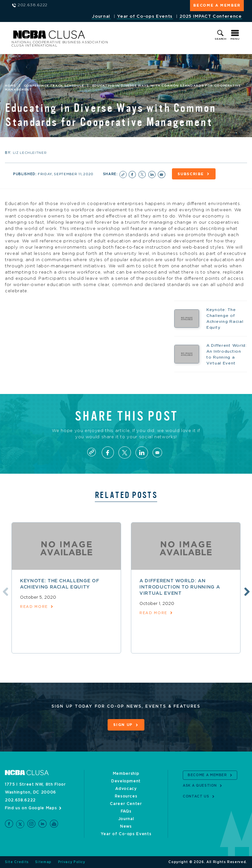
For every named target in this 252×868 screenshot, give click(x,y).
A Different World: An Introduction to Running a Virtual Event (180, 588)
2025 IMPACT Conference (210, 17)
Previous (4, 591)
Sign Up (123, 725)
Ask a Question (200, 786)
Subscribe (191, 174)
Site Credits (17, 862)
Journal (101, 17)
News (126, 826)
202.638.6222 (20, 800)
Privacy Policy (72, 862)
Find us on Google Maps (31, 808)
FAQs (126, 811)
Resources (126, 796)
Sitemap (43, 862)
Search (220, 39)
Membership (126, 774)
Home (10, 86)
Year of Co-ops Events (145, 17)
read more (34, 607)
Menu (235, 39)
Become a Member (217, 5)
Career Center (126, 804)
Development (126, 781)
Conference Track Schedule (54, 86)
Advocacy (126, 789)
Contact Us (196, 796)
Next (246, 591)
